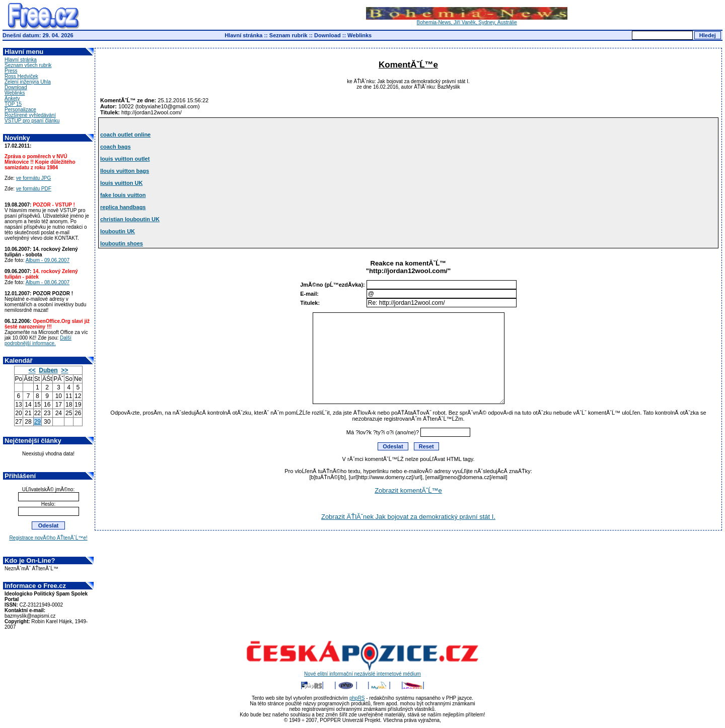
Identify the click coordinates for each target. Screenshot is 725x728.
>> (64, 370)
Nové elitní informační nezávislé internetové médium (362, 672)
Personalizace (20, 110)
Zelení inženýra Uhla (28, 82)
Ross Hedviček (21, 76)
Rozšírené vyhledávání (30, 115)
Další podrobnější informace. (38, 341)
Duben (48, 370)
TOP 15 (13, 104)
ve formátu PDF (34, 189)
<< (32, 370)
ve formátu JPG (33, 178)
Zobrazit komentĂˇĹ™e (408, 490)
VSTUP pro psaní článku (32, 121)
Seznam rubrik (288, 35)
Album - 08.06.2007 (48, 282)
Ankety (12, 98)
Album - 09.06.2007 (48, 260)
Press (11, 71)
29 (38, 422)
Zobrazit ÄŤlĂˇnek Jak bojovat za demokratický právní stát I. (408, 517)
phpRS (357, 698)
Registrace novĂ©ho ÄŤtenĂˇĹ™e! (48, 538)
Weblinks (359, 35)
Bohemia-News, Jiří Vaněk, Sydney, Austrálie (467, 20)
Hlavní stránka (243, 35)
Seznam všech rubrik (28, 65)
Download (328, 35)
